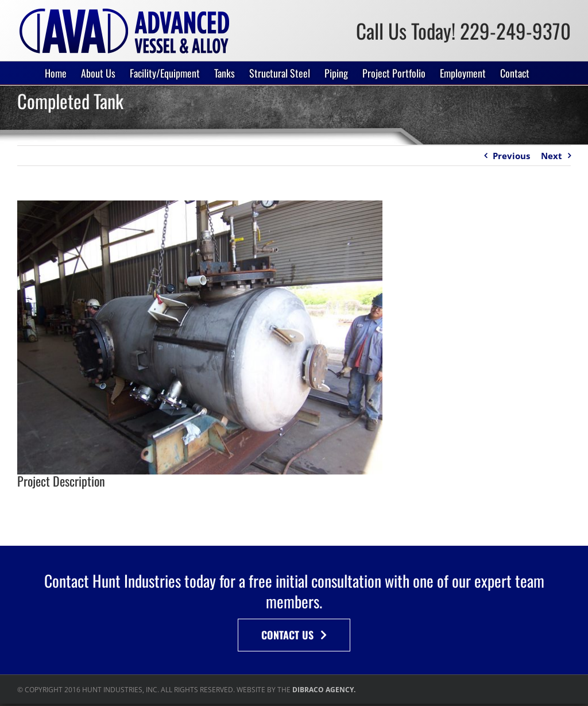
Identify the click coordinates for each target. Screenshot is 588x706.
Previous (511, 156)
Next (552, 156)
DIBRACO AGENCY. (324, 690)
